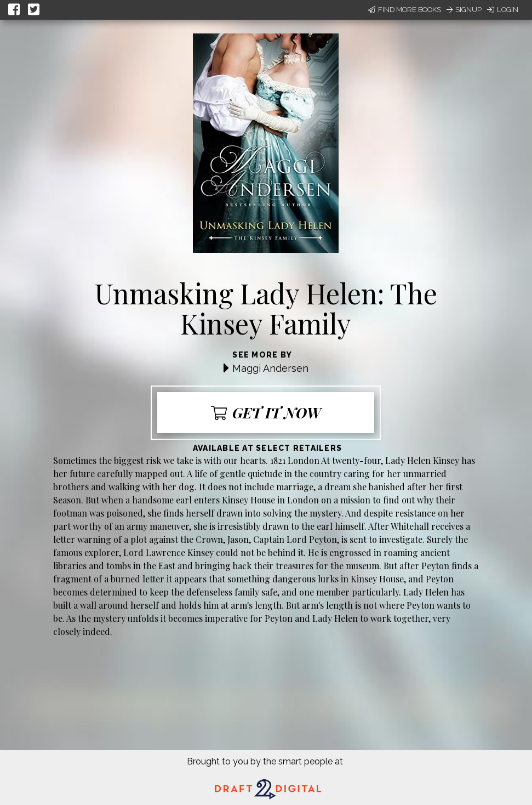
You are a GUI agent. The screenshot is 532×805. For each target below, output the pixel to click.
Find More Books (405, 10)
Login (503, 10)
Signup (464, 10)
